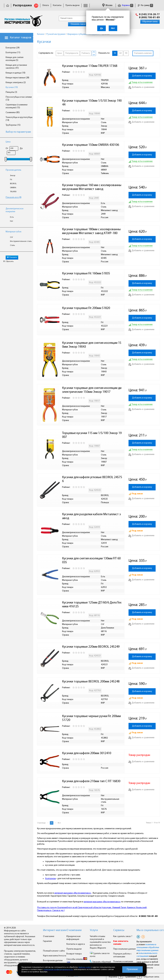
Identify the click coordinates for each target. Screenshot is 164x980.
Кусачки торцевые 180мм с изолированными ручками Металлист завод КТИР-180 (91, 231)
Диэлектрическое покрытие (15, 210)
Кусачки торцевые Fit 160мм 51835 (86, 274)
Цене (60, 53)
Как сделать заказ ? (123, 936)
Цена (8, 142)
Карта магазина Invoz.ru (55, 956)
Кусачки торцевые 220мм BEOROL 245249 (91, 647)
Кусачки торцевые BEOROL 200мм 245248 (91, 682)
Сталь (12, 245)
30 (115, 53)
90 (126, 53)
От (7, 148)
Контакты (57, 5)
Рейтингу (86, 53)
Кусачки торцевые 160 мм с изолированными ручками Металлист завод (92, 187)
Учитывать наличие (143, 53)
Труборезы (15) (13, 125)
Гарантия (47, 941)
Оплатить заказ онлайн (82, 24)
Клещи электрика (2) (16, 83)
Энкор (13, 176)
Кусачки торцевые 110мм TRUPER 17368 (90, 66)
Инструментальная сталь (21, 241)
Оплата (46, 5)
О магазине (49, 936)
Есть (12, 217)
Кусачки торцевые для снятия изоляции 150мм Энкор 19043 (92, 345)
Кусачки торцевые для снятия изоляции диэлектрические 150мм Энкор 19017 (92, 390)
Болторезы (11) (13, 53)
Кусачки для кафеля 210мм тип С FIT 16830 (91, 781)
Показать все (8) (14, 197)
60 (120, 53)
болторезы (50, 879)
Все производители (53, 961)
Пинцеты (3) (11, 92)
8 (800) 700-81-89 (149, 18)
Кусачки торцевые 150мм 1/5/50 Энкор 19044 (92, 103)
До (21, 148)
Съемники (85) (13, 113)
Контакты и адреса (76, 944)
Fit (11, 180)
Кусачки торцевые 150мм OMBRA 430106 (91, 145)
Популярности (72, 53)
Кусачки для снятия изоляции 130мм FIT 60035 (91, 560)
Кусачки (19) (12, 87)
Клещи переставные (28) (17, 78)
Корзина (125, 5)
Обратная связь (150, 22)
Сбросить (8, 261)
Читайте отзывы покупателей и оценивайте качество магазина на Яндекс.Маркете (100, 942)
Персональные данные (124, 949)
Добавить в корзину (142, 76)
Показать (12, 257)
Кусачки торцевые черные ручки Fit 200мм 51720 (92, 718)
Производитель (13, 170)
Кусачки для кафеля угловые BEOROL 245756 (92, 479)
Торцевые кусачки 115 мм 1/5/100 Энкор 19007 (92, 435)
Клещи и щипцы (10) (15, 73)
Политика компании (123, 962)
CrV (11, 237)
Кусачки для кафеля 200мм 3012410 (87, 753)
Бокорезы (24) (13, 48)
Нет (12, 221)
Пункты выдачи (72, 5)
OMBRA (13, 188)
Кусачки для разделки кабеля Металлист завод (91, 516)
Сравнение (130, 977)
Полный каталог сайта (54, 951)
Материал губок (14, 232)
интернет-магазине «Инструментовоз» (73, 893)
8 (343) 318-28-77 (149, 14)
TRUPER (13, 192)
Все (59, 823)
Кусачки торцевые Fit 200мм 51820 (86, 308)
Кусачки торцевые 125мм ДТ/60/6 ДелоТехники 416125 (92, 605)
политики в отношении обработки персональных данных (148, 948)
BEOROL (13, 184)
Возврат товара (74, 954)
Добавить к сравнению (142, 87)
